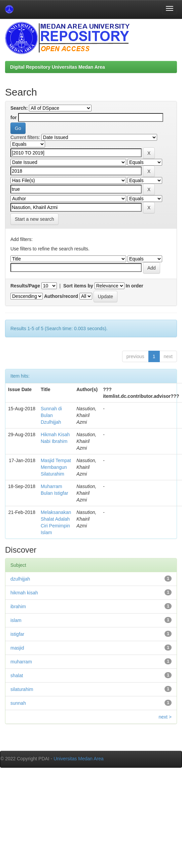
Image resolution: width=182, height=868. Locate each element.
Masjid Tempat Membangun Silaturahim (56, 467)
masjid (17, 648)
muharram (21, 662)
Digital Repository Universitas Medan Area (58, 67)
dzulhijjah (20, 579)
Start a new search (34, 219)
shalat (17, 675)
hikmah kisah (24, 593)
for (14, 117)
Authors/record (61, 296)
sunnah (18, 703)
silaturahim (22, 689)
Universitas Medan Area (79, 759)
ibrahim (18, 606)
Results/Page (25, 286)
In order (135, 286)
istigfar (17, 634)
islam (16, 620)
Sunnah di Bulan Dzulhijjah (51, 415)
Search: (19, 108)
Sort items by (78, 286)
